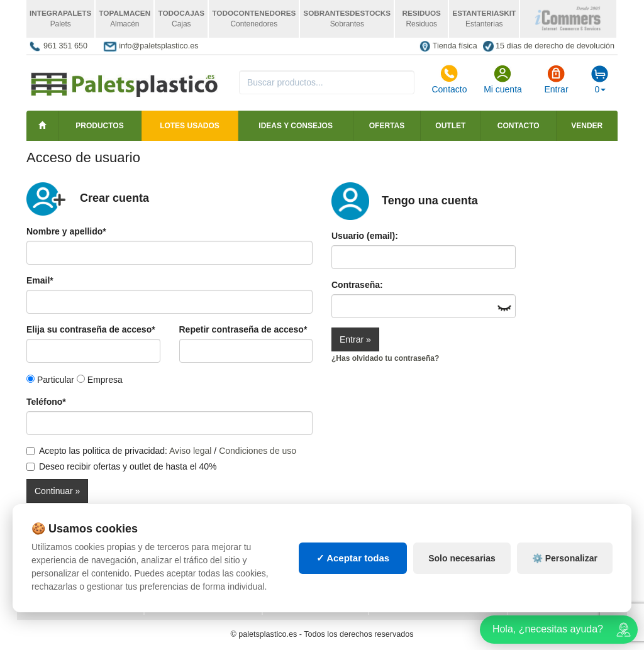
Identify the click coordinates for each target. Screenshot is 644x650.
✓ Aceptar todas (353, 558)
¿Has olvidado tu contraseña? (385, 358)
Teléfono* (46, 402)
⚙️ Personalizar (565, 558)
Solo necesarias (462, 558)
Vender (587, 126)
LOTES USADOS (190, 126)
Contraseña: (357, 285)
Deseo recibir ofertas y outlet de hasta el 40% (122, 466)
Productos (99, 126)
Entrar (556, 79)
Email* (40, 280)
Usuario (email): (365, 236)
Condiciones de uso (258, 451)
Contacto (449, 79)
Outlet (450, 126)
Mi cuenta (503, 79)
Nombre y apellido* (66, 231)
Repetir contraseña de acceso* (243, 329)
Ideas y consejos (296, 126)
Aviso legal (190, 451)
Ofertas (387, 126)
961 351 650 (65, 46)
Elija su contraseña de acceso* (91, 329)
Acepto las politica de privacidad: (97, 451)
